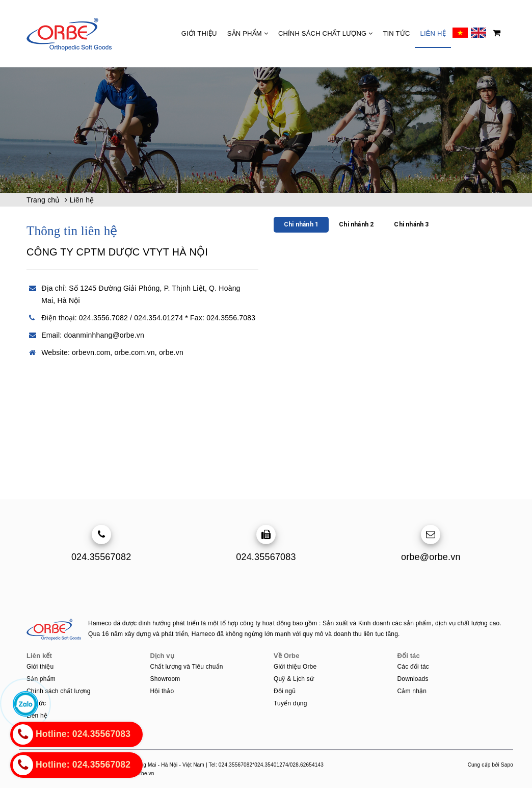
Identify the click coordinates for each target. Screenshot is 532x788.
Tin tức (396, 33)
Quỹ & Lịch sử (294, 679)
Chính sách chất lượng (326, 33)
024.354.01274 (158, 318)
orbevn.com (91, 352)
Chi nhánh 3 (411, 224)
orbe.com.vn (134, 352)
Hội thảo (162, 691)
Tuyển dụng (290, 703)
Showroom (165, 679)
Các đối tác (414, 667)
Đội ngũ (285, 691)
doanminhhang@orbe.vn (104, 335)
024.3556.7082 (103, 318)
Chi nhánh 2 (356, 224)
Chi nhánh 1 (301, 224)
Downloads (413, 679)
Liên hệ (433, 33)
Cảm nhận (412, 691)
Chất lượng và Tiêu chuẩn (187, 667)
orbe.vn (171, 352)
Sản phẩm (248, 33)
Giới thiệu (199, 33)
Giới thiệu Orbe (295, 667)
